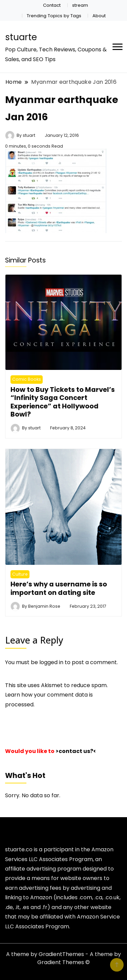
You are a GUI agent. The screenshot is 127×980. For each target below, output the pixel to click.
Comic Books (27, 379)
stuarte (21, 37)
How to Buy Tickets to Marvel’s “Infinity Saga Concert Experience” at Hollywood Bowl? (63, 402)
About (99, 16)
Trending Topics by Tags (54, 16)
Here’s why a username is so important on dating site (59, 588)
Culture (20, 574)
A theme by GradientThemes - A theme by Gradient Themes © (63, 958)
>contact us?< (76, 751)
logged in (51, 662)
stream (80, 5)
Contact (52, 5)
